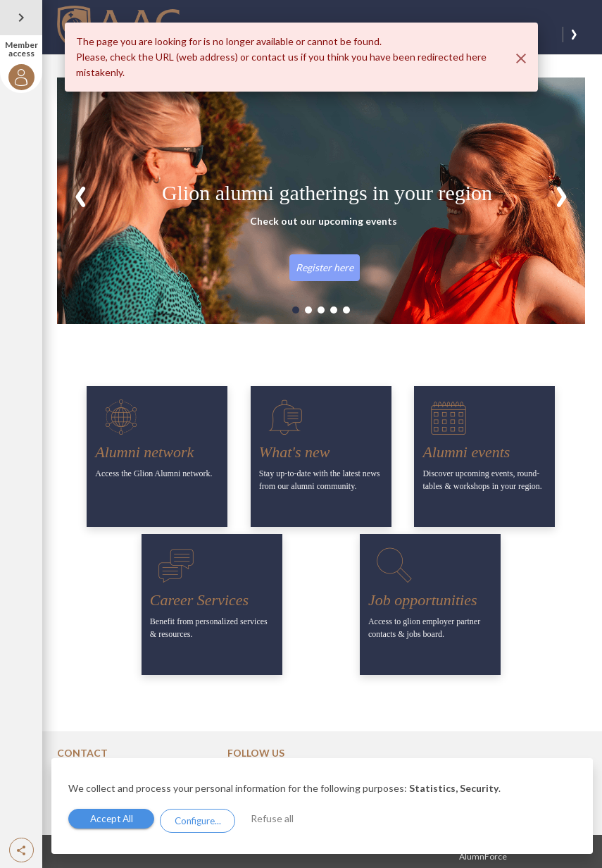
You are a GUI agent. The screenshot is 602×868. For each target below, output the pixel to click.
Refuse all (282, 819)
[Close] (521, 58)
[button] (21, 850)
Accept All (114, 820)
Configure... (203, 820)
